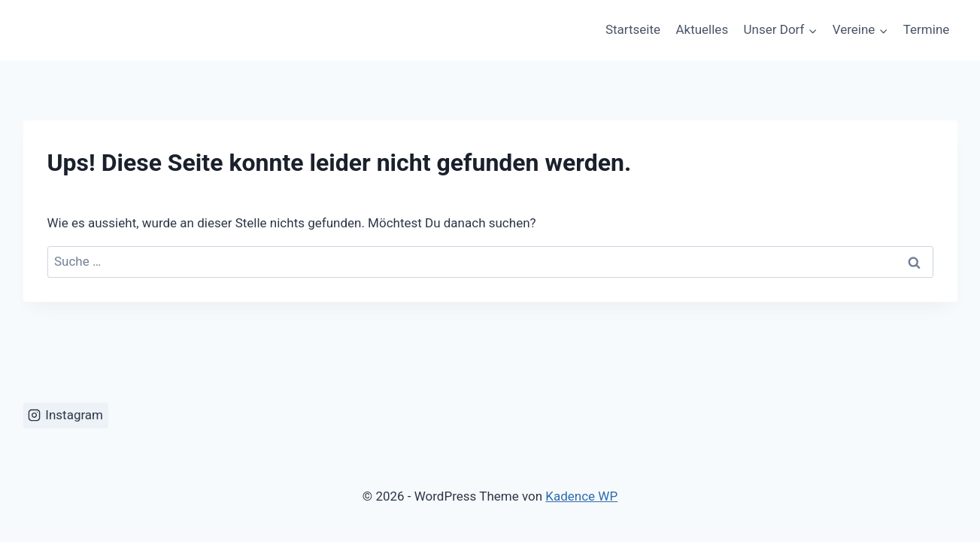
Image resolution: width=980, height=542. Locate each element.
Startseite (633, 29)
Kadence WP (581, 496)
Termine (927, 29)
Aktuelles (702, 29)
